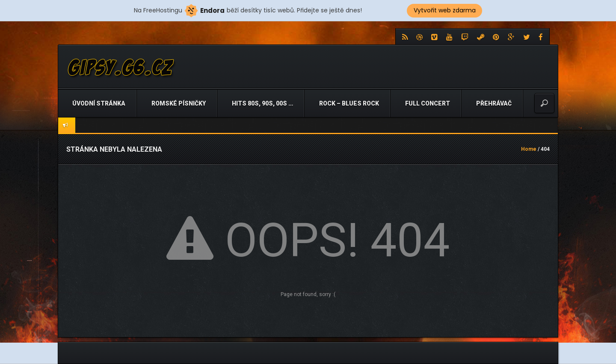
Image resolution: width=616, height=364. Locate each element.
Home (529, 149)
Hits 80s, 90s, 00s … (262, 103)
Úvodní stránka (98, 103)
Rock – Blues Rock (348, 103)
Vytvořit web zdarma (445, 10)
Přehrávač (493, 103)
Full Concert (427, 103)
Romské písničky (178, 103)
